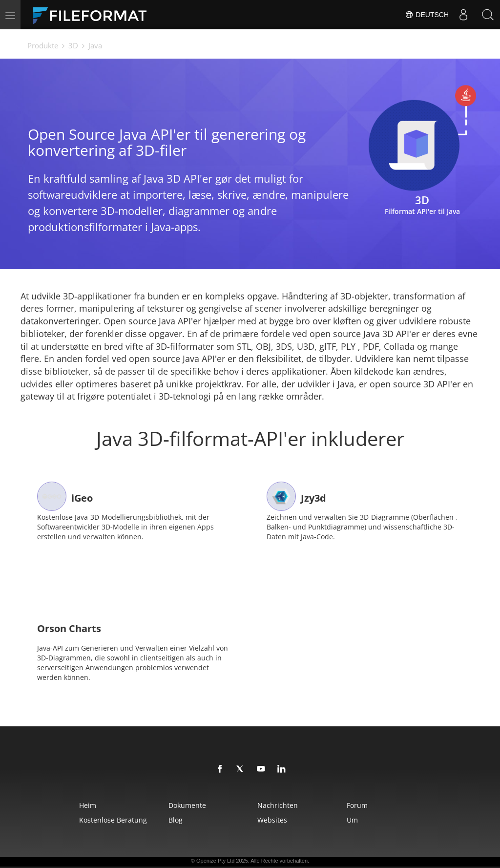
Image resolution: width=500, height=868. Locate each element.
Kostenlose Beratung (113, 820)
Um (352, 820)
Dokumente (187, 805)
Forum (357, 805)
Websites (272, 820)
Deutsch (427, 15)
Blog (176, 820)
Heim (88, 805)
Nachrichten (278, 805)
